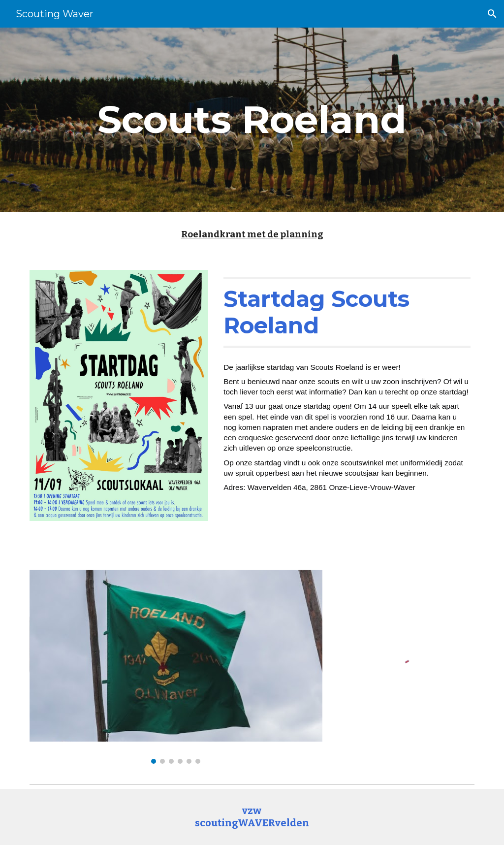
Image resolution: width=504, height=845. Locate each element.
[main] (252, 120)
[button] (492, 14)
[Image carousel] (176, 666)
